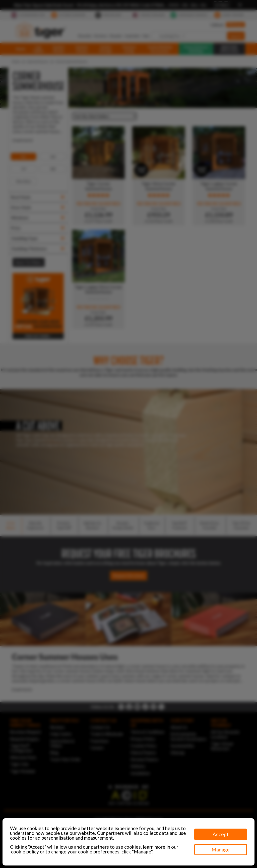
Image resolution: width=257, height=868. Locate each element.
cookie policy (25, 852)
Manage (221, 849)
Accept (221, 834)
